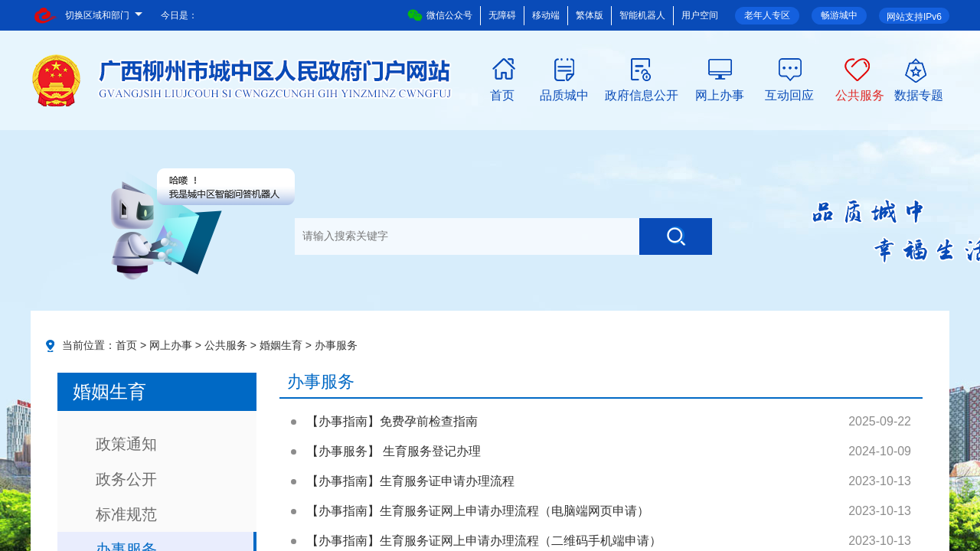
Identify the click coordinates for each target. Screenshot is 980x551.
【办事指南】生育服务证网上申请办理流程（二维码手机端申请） (484, 541)
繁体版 (590, 15)
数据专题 (919, 94)
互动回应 (789, 94)
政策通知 (126, 444)
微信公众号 (440, 15)
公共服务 (860, 94)
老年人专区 (767, 15)
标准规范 (126, 514)
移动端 (546, 15)
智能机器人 (642, 15)
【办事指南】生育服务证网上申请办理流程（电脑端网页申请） (478, 511)
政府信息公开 (642, 94)
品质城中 (564, 94)
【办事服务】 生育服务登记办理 (394, 451)
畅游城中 (839, 15)
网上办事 (720, 94)
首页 (502, 94)
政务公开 (126, 479)
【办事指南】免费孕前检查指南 (392, 421)
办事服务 (336, 345)
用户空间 (700, 15)
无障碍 (502, 15)
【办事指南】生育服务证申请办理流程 (410, 481)
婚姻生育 (281, 345)
